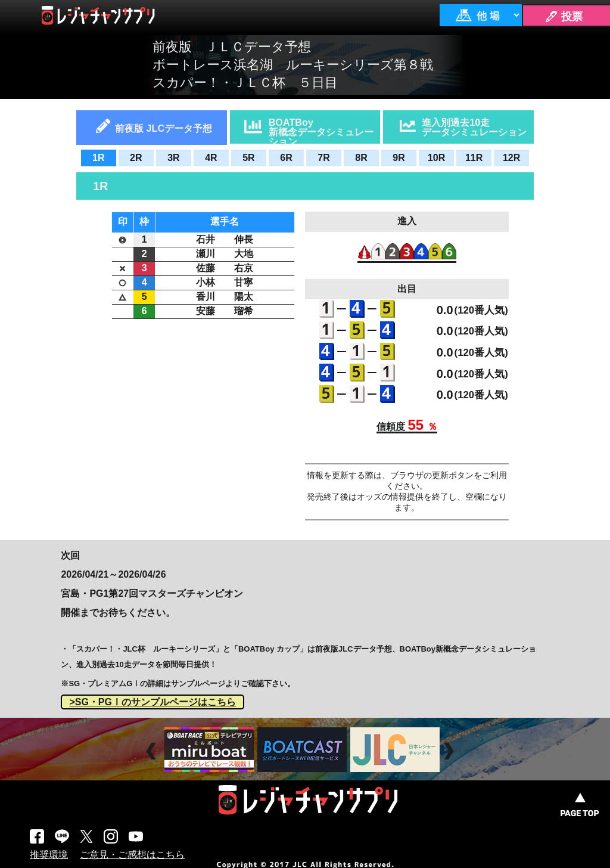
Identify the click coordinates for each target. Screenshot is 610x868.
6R (286, 158)
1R (98, 158)
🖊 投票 (564, 17)
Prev (153, 751)
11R (474, 158)
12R (511, 158)
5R (248, 158)
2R (136, 158)
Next (450, 751)
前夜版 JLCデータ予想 (164, 128)
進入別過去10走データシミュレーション (474, 127)
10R (436, 158)
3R (173, 158)
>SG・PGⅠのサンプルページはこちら (152, 702)
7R (323, 158)
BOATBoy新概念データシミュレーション (321, 130)
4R (211, 158)
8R (361, 158)
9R (399, 158)
